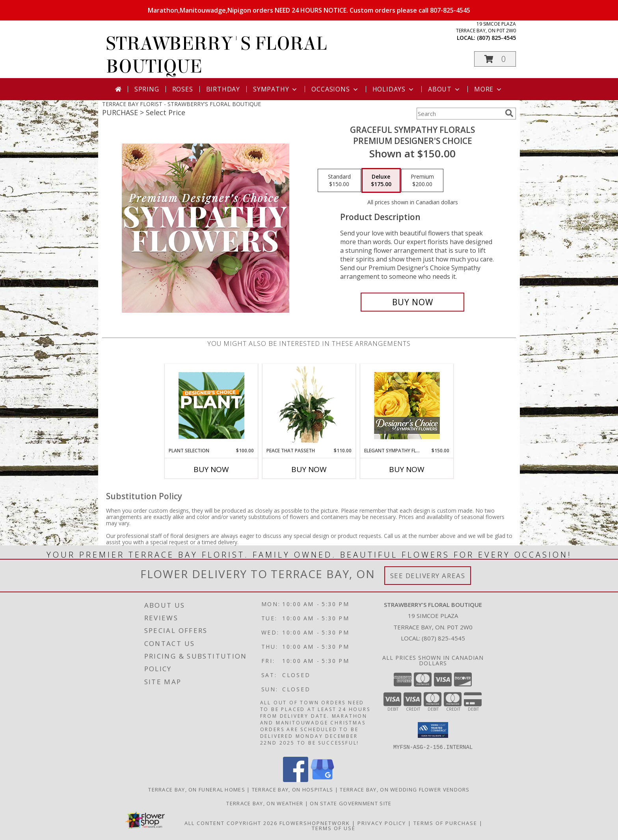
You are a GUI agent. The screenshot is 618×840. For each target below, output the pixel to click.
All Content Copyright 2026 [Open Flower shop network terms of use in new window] (231, 823)
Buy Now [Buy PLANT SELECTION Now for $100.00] (211, 469)
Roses (183, 89)
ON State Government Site (351, 803)
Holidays (394, 89)
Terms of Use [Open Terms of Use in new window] (334, 828)
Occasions (335, 89)
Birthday (223, 89)
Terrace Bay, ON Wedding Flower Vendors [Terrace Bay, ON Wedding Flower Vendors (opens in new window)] (405, 789)
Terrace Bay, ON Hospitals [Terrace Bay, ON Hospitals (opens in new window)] (293, 789)
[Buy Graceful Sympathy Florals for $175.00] (412, 302)
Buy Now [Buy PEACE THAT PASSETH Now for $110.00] (309, 469)
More (489, 89)
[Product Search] (459, 114)
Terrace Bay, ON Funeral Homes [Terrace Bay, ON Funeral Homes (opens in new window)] (197, 789)
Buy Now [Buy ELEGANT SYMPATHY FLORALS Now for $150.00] (407, 469)
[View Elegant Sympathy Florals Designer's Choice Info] (407, 406)
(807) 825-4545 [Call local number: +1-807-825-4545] (496, 38)
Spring (147, 89)
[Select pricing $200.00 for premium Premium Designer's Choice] (422, 181)
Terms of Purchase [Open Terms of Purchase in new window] (445, 823)
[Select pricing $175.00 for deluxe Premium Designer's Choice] (381, 181)
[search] (509, 113)
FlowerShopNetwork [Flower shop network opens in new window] (315, 823)
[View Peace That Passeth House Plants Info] (309, 405)
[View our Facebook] (296, 779)
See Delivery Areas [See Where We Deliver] (428, 576)
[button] (495, 59)
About (445, 89)
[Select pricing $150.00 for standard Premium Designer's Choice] (339, 181)
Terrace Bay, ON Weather (265, 803)
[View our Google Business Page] (322, 779)
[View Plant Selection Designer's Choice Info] (211, 405)
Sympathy (276, 89)
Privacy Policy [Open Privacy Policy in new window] (382, 823)
